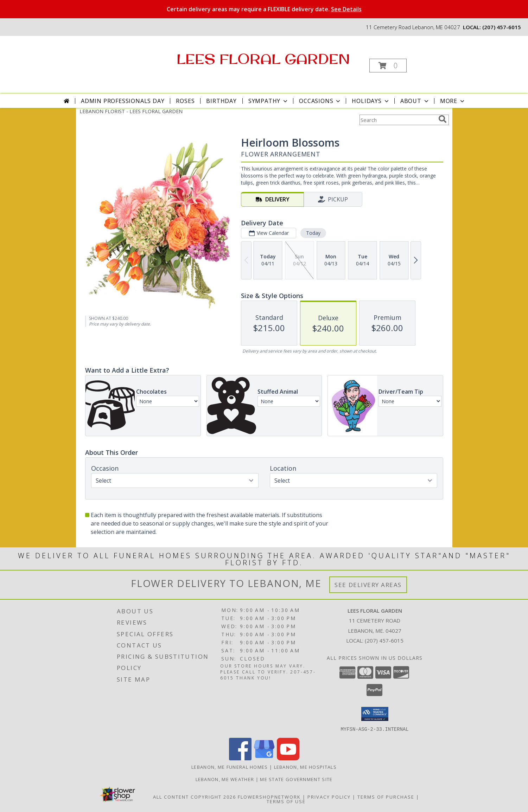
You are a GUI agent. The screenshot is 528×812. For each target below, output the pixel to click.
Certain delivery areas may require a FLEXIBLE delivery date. (264, 9)
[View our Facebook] (240, 758)
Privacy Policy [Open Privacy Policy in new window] (329, 797)
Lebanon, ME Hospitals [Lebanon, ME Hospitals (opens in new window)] (305, 767)
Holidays (371, 101)
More (453, 101)
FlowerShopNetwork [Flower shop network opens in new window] (269, 797)
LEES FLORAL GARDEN (263, 59)
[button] (388, 66)
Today (313, 233)
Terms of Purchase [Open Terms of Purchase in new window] (386, 797)
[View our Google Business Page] (264, 758)
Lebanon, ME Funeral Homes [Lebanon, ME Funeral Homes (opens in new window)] (230, 767)
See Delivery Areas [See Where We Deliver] (368, 585)
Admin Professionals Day (123, 101)
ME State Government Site (296, 779)
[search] (443, 119)
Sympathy (269, 101)
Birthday (221, 101)
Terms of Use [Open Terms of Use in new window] (286, 801)
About (415, 101)
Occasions (320, 101)
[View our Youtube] (288, 758)
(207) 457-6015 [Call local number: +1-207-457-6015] (502, 27)
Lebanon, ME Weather (225, 779)
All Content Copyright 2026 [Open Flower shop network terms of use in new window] (195, 797)
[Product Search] (397, 120)
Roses (185, 101)
